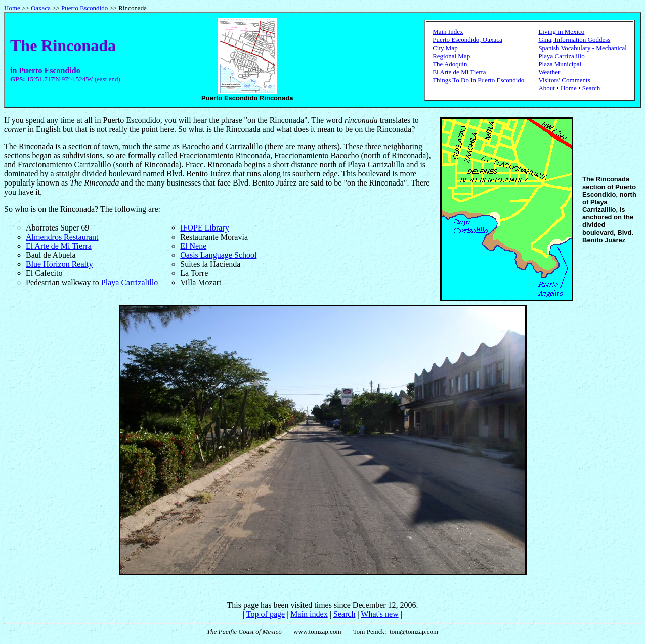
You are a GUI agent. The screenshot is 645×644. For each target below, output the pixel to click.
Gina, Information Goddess (574, 40)
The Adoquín (450, 64)
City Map (445, 48)
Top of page (266, 614)
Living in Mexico (561, 32)
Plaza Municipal (560, 64)
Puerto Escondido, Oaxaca (467, 40)
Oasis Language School (218, 255)
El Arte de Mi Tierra (459, 72)
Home (12, 8)
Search (591, 88)
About (547, 88)
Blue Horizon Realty (59, 264)
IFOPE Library (204, 228)
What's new (379, 614)
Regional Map (451, 56)
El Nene (193, 246)
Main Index (448, 32)
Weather (549, 72)
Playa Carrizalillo (561, 56)
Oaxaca (41, 8)
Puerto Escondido (84, 8)
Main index (309, 614)
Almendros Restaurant (62, 237)
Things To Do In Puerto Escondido (478, 80)
